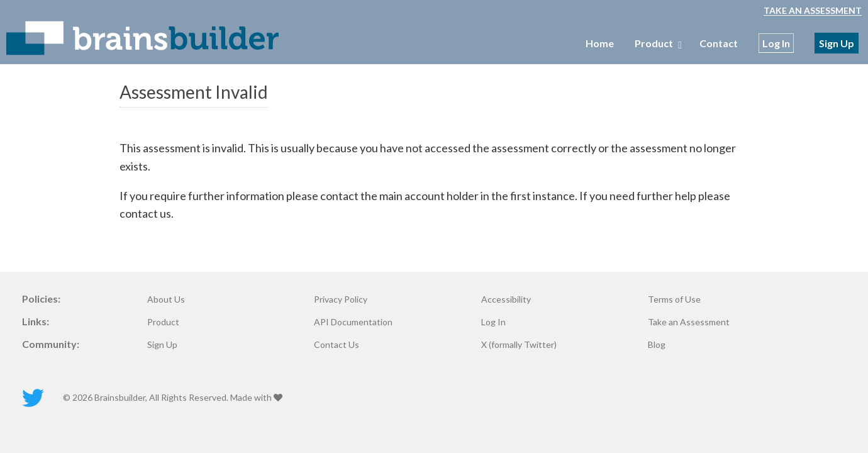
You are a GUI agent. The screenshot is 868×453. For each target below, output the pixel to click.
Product (163, 322)
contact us (145, 213)
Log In (776, 43)
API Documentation (353, 322)
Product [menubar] (657, 43)
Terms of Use (674, 299)
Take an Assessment (813, 10)
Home (600, 43)
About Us (166, 299)
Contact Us (337, 345)
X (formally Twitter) (519, 345)
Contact (719, 43)
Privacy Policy (341, 299)
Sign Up (837, 43)
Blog (657, 345)
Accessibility (506, 299)
